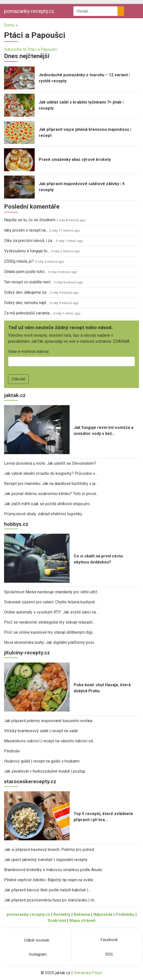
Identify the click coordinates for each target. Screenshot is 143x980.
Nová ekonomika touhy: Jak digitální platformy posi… (50, 642)
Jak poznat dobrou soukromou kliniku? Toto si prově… (51, 494)
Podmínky (125, 914)
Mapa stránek (83, 921)
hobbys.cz (16, 524)
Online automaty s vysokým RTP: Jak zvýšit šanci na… (51, 612)
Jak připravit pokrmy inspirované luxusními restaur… (49, 721)
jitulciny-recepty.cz (27, 653)
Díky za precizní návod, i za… (29, 241)
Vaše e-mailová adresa (28, 351)
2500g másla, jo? (19, 261)
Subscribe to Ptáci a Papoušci (31, 49)
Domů (9, 25)
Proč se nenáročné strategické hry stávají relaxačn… (50, 622)
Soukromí (57, 921)
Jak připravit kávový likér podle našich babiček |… (47, 890)
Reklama (82, 914)
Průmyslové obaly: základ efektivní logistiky (43, 514)
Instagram (38, 954)
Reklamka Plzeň (88, 973)
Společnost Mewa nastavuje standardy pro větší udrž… (52, 592)
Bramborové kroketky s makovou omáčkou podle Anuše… (54, 870)
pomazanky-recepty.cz (29, 11)
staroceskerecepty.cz (30, 781)
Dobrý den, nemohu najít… (26, 303)
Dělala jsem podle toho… (26, 272)
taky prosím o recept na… (26, 230)
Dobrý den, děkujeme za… (26, 292)
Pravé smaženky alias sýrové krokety (75, 160)
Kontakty (62, 914)
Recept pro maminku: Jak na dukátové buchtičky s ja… (51, 484)
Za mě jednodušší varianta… (28, 313)
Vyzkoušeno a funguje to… (27, 251)
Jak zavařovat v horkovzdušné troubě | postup (45, 771)
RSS (109, 954)
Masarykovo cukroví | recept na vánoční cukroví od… (50, 741)
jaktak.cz (15, 395)
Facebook (109, 940)
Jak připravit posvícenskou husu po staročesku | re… (50, 900)
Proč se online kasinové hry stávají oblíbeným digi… (49, 632)
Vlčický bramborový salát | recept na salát (41, 731)
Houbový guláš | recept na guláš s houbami (42, 761)
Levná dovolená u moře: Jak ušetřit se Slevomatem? (50, 463)
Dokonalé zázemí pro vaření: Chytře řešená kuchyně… (51, 602)
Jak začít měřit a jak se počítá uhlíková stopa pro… (48, 504)
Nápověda (103, 914)
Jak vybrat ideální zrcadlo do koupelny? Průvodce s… (51, 473)
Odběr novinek (37, 940)
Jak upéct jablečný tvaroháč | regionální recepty (46, 860)
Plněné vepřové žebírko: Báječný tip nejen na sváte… (50, 880)
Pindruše (12, 751)
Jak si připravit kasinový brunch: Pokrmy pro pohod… (50, 850)
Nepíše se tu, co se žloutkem (30, 220)
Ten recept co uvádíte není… (28, 282)
